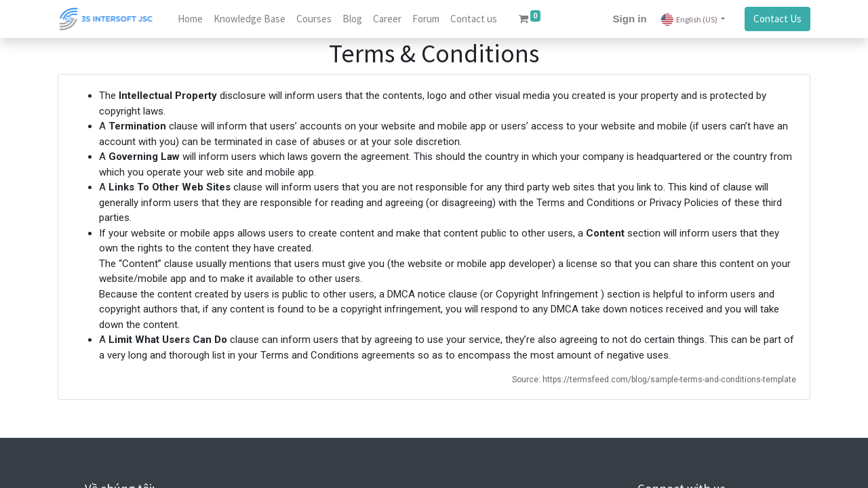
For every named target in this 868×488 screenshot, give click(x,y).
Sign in (630, 19)
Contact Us (777, 19)
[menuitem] (190, 19)
